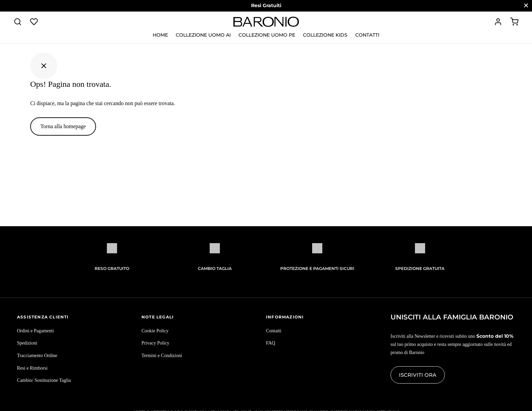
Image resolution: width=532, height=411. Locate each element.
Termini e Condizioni (162, 356)
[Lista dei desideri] (35, 22)
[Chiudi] (526, 6)
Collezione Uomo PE (267, 35)
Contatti (367, 35)
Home (160, 35)
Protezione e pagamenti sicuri (317, 268)
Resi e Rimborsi (32, 368)
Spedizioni (27, 343)
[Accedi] (498, 22)
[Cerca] (18, 22)
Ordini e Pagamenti (35, 331)
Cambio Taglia (215, 268)
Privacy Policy (155, 343)
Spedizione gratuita (420, 268)
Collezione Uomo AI (203, 35)
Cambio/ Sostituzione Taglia (44, 380)
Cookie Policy (155, 331)
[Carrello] (514, 22)
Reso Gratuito (112, 268)
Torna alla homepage (63, 126)
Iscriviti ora (418, 375)
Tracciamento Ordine (37, 356)
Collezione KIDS (325, 35)
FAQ (271, 343)
